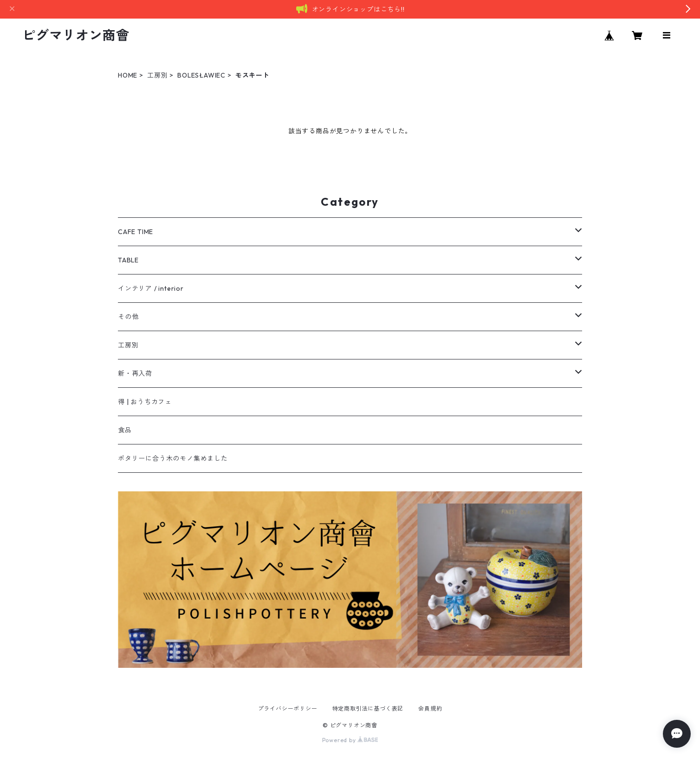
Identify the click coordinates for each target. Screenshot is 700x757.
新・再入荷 (135, 373)
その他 (128, 317)
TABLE (128, 260)
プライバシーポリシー (288, 708)
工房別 (157, 75)
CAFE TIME (136, 232)
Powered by (350, 740)
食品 (125, 430)
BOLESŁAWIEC (201, 75)
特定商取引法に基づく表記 (368, 708)
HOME (128, 75)
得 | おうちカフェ (145, 402)
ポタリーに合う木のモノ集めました (173, 458)
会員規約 (430, 708)
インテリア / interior (151, 288)
